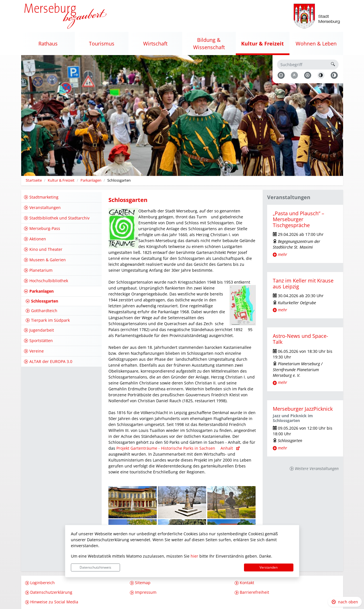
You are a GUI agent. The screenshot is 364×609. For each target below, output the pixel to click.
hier (194, 556)
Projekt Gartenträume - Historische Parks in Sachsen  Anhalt (176, 448)
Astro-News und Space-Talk (300, 339)
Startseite (34, 180)
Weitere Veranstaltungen (317, 468)
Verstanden (269, 567)
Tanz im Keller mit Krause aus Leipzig (303, 283)
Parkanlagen (91, 180)
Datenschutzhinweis (95, 567)
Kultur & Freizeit (61, 180)
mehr (283, 254)
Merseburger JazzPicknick (303, 409)
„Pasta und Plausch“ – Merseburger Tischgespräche (298, 219)
